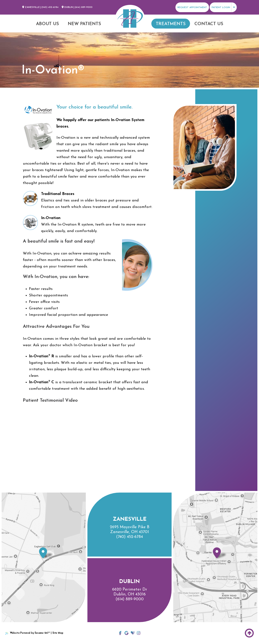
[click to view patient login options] (223, 7)
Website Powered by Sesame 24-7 (28, 633)
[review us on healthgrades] (133, 633)
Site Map (58, 633)
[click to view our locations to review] (126, 633)
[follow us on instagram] (139, 633)
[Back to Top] (249, 633)
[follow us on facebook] (120, 633)
